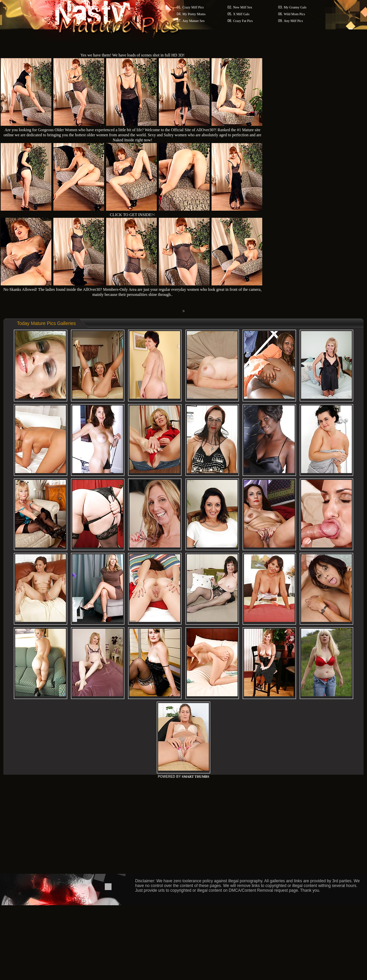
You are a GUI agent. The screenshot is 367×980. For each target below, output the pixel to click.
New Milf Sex (243, 7)
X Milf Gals (241, 14)
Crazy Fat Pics (243, 21)
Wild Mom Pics (295, 14)
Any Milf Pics (293, 21)
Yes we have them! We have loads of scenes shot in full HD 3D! (132, 55)
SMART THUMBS (195, 777)
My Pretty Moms (194, 14)
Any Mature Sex (194, 21)
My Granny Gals (295, 7)
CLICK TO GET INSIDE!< (132, 215)
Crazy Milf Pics (193, 7)
